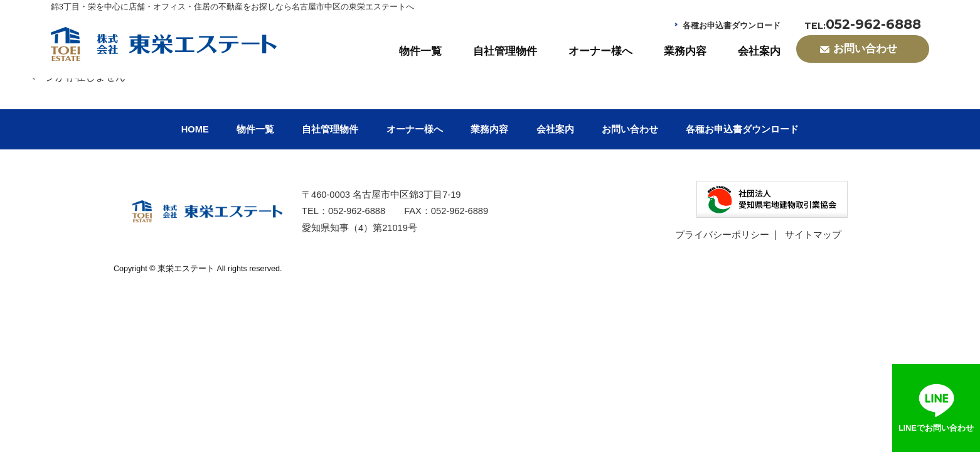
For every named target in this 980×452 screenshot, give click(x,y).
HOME (195, 129)
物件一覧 (420, 51)
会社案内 (759, 51)
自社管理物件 (505, 51)
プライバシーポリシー (722, 235)
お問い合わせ (630, 129)
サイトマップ (813, 235)
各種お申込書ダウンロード (732, 26)
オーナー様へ (600, 51)
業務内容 (685, 51)
